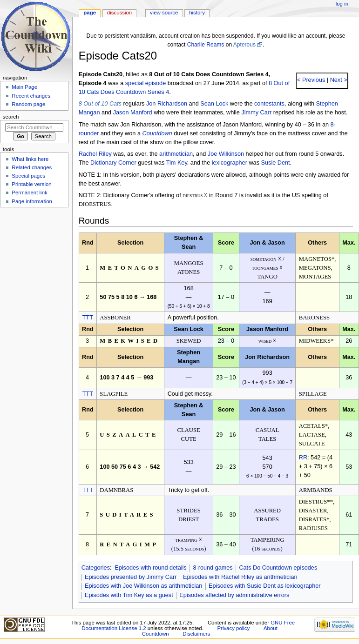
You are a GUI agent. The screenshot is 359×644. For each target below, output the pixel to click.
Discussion (119, 13)
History (197, 13)
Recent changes (31, 96)
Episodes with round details (150, 568)
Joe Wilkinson (226, 154)
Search (11, 117)
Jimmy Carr (256, 113)
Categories (96, 568)
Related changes (32, 167)
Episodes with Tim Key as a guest (129, 595)
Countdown (157, 133)
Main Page (24, 87)
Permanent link (29, 193)
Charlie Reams (206, 45)
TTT (88, 318)
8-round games (213, 568)
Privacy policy (233, 628)
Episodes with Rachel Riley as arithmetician (240, 577)
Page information (32, 201)
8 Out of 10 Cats (100, 104)
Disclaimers (196, 634)
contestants (269, 104)
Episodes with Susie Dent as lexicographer (265, 586)
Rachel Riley (95, 154)
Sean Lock (214, 104)
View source (164, 13)
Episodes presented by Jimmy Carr (131, 577)
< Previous (311, 80)
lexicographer (230, 163)
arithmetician (176, 154)
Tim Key (177, 163)
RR (303, 458)
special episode (146, 83)
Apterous (244, 45)
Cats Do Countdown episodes (278, 568)
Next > (338, 80)
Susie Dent (276, 163)
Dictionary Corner (113, 163)
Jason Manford (133, 113)
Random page (28, 104)
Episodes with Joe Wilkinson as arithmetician (143, 586)
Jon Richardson (167, 104)
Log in (342, 4)
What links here (30, 159)
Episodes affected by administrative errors (234, 595)
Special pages (28, 176)
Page (90, 13)
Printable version (31, 184)
